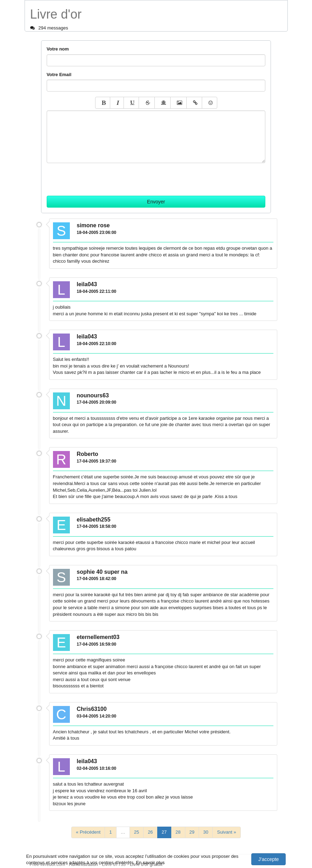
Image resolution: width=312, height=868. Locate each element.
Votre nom (58, 49)
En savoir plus (150, 863)
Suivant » (226, 832)
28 (178, 832)
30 (206, 832)
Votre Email (59, 75)
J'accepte (269, 859)
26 (150, 832)
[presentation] (100, 177)
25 (137, 832)
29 (192, 832)
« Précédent (88, 832)
